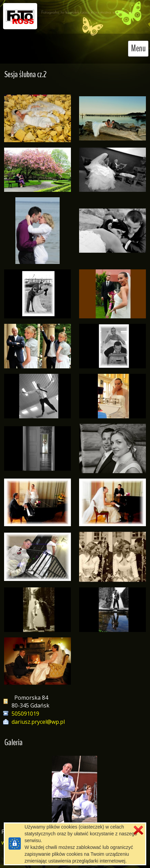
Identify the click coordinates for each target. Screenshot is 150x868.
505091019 (25, 714)
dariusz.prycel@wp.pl (38, 722)
